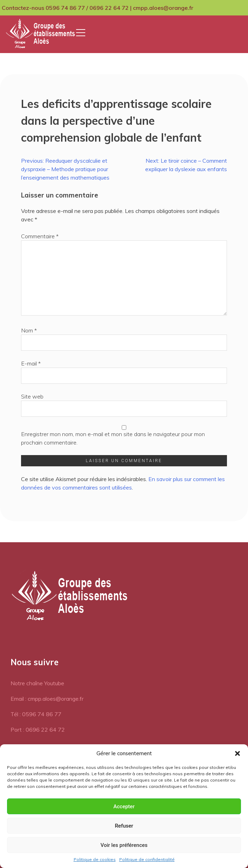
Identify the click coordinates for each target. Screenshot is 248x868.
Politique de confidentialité (147, 859)
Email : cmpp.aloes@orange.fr (47, 699)
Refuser (124, 826)
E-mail (31, 363)
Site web (32, 396)
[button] (237, 753)
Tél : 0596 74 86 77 (36, 714)
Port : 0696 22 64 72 (38, 730)
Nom (29, 330)
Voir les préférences (124, 845)
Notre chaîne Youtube (37, 683)
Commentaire (40, 236)
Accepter (124, 807)
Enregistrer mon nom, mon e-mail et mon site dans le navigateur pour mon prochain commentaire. (113, 438)
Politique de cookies (95, 859)
